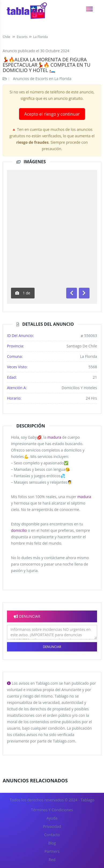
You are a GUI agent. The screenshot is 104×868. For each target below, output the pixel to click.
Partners (52, 851)
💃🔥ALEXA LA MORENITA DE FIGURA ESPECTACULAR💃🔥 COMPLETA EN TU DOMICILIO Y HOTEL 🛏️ (47, 65)
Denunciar (52, 647)
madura (54, 437)
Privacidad (52, 826)
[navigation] (89, 9)
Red (52, 860)
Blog (52, 843)
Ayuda (52, 818)
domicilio (19, 530)
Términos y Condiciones (52, 810)
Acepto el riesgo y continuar (52, 114)
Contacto (52, 835)
